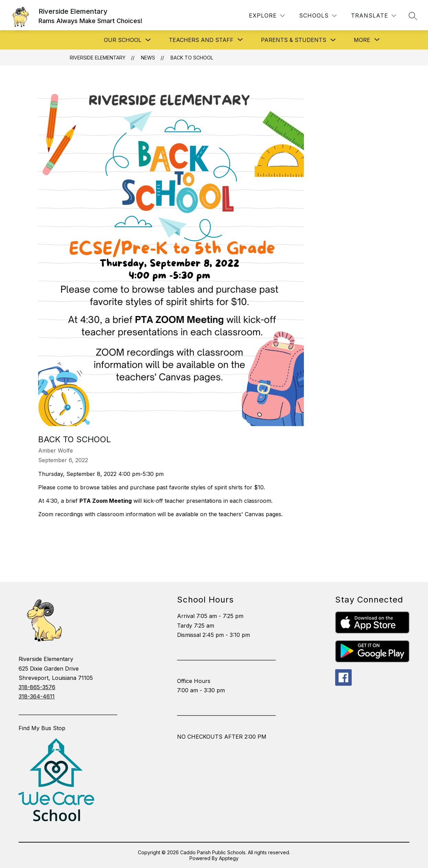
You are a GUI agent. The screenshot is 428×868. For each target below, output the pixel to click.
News (148, 58)
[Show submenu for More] (362, 40)
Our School (123, 40)
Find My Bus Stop (42, 728)
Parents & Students (294, 40)
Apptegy (229, 858)
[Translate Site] (374, 16)
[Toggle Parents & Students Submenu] (333, 40)
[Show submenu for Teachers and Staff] (201, 40)
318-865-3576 (37, 687)
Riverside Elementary (98, 58)
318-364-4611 (37, 696)
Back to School (192, 58)
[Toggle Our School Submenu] (148, 40)
